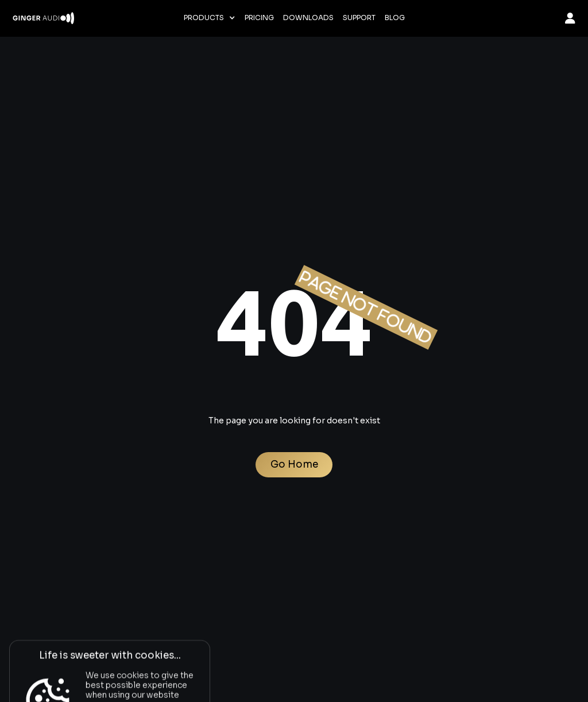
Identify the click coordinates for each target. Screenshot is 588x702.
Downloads (308, 18)
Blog (395, 18)
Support (359, 18)
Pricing (259, 18)
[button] (210, 18)
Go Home (294, 464)
